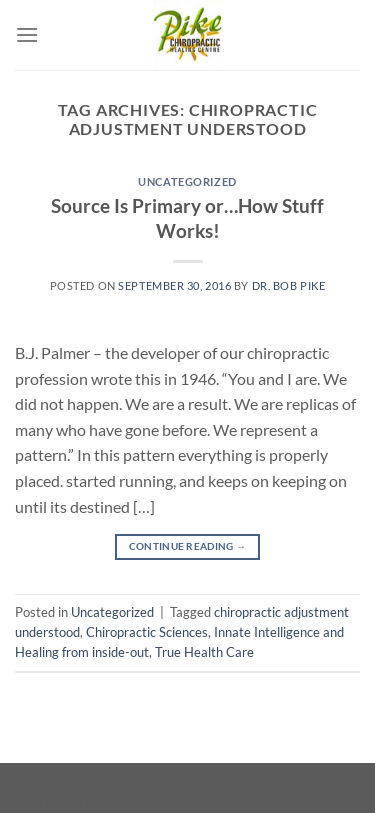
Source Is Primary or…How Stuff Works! (187, 218)
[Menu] (27, 34)
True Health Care (204, 652)
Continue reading (187, 546)
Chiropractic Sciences (147, 632)
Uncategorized (187, 181)
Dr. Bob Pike (289, 285)
